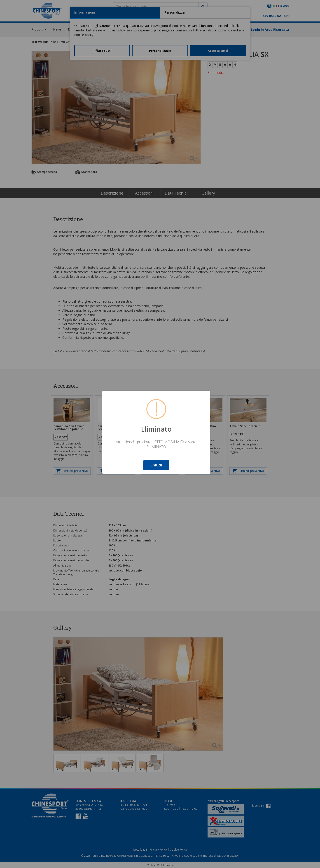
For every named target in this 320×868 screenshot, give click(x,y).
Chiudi (156, 465)
